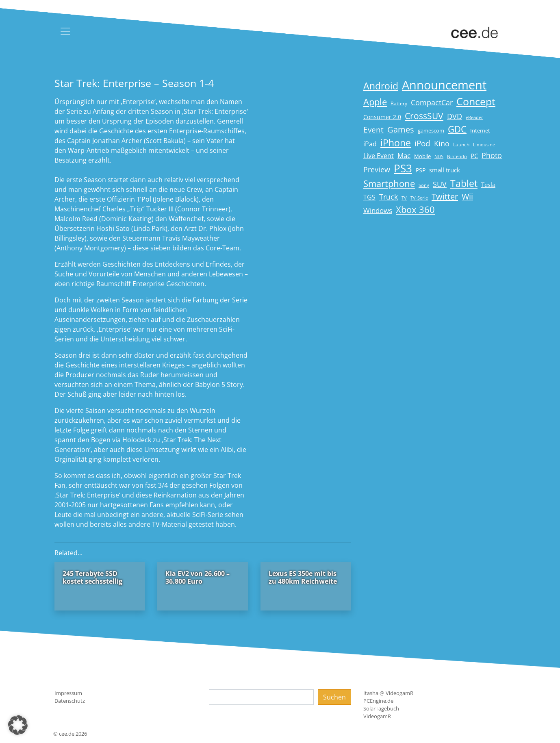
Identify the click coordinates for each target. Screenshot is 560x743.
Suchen (334, 697)
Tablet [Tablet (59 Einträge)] (464, 184)
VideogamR (377, 716)
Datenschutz (70, 701)
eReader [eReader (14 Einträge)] (474, 117)
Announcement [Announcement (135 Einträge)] (444, 85)
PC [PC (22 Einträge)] (474, 156)
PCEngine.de (378, 701)
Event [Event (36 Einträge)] (373, 129)
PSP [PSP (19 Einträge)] (421, 170)
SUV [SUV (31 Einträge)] (440, 184)
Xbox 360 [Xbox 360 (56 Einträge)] (415, 210)
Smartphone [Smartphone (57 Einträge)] (389, 184)
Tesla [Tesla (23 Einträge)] (488, 185)
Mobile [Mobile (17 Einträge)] (422, 156)
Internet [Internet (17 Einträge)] (480, 130)
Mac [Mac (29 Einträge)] (404, 155)
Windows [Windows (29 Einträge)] (378, 210)
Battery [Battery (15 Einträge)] (399, 103)
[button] (18, 725)
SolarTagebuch (381, 708)
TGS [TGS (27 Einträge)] (369, 197)
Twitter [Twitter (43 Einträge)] (445, 197)
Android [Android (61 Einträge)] (381, 86)
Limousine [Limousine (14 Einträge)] (484, 144)
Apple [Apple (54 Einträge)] (375, 102)
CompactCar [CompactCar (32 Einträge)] (432, 102)
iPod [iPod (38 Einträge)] (422, 143)
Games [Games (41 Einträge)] (401, 129)
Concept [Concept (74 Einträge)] (476, 101)
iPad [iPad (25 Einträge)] (370, 144)
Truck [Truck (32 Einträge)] (389, 197)
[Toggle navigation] (65, 31)
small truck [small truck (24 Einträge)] (445, 170)
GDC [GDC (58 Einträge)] (457, 129)
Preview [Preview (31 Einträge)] (377, 169)
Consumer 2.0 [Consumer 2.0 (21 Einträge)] (382, 117)
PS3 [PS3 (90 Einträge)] (403, 168)
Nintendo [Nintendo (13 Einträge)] (457, 156)
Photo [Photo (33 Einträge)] (492, 155)
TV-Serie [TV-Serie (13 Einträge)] (419, 198)
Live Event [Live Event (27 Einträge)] (379, 155)
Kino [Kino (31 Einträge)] (442, 143)
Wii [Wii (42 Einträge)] (467, 197)
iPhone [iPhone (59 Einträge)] (396, 143)
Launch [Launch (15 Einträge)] (461, 144)
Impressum (68, 693)
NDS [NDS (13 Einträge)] (439, 156)
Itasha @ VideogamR (388, 693)
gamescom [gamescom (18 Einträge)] (431, 130)
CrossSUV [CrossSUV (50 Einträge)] (424, 116)
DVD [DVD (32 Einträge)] (455, 116)
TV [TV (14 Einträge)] (404, 198)
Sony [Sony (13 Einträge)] (424, 185)
